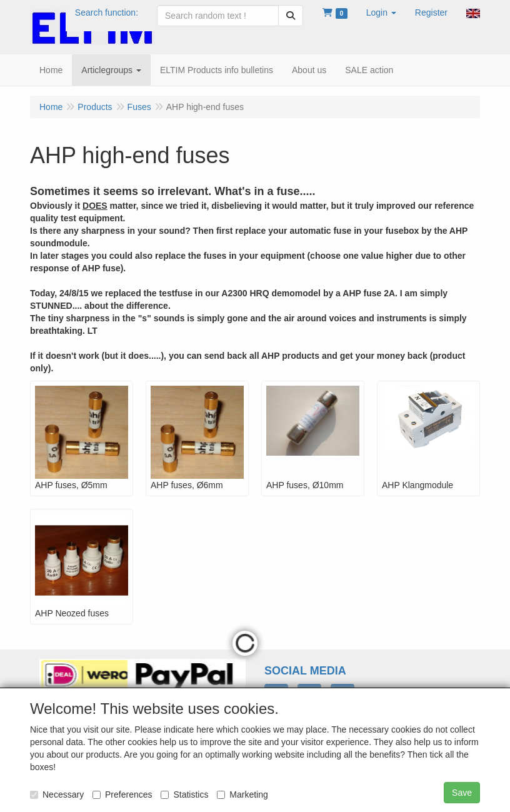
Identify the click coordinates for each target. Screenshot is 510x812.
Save (462, 793)
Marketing (242, 794)
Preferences (122, 794)
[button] (381, 13)
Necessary (57, 794)
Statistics (184, 794)
